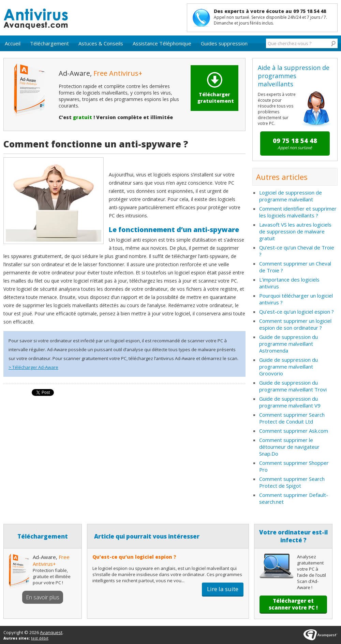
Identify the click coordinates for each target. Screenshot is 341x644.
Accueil (13, 43)
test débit (40, 638)
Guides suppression (224, 43)
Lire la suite (223, 589)
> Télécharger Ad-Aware (33, 367)
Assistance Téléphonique (162, 43)
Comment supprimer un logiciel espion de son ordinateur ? (295, 324)
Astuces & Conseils (101, 43)
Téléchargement (49, 43)
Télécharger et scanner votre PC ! (293, 604)
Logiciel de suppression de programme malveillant (291, 196)
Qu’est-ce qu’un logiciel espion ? (296, 312)
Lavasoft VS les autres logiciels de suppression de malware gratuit (295, 231)
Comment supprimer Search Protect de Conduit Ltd (292, 418)
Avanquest (51, 632)
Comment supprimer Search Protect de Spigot (292, 482)
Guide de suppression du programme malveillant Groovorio (288, 367)
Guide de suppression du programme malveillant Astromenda (288, 344)
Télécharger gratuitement (216, 88)
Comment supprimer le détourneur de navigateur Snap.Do (289, 447)
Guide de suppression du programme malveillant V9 (290, 402)
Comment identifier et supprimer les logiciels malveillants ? (298, 212)
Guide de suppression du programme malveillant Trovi (293, 386)
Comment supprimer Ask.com (294, 431)
